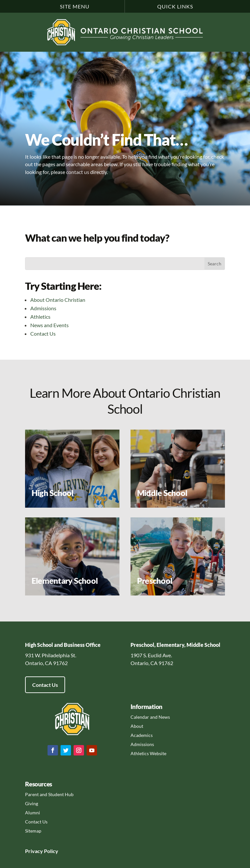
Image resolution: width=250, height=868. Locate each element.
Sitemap (33, 831)
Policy (51, 851)
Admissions (43, 308)
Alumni (33, 813)
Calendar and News (150, 717)
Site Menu (75, 6)
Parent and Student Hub (49, 794)
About (137, 726)
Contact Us (43, 334)
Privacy (34, 851)
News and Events (49, 325)
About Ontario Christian (58, 300)
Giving (32, 803)
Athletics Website (148, 753)
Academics (142, 735)
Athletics (40, 317)
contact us (78, 172)
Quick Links (175, 6)
